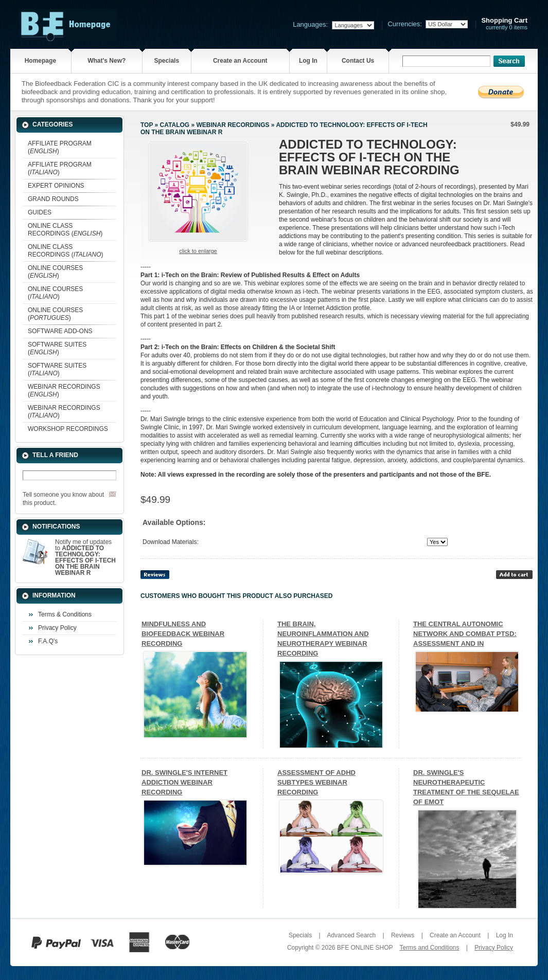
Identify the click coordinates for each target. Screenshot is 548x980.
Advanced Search (351, 935)
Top (147, 125)
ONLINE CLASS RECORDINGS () (65, 230)
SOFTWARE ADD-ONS (60, 331)
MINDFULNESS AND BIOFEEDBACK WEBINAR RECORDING (183, 634)
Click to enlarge (198, 251)
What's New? (107, 61)
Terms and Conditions (429, 948)
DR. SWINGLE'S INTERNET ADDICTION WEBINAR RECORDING (184, 782)
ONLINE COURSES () (55, 272)
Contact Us (358, 61)
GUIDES (40, 212)
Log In (308, 61)
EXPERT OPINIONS (56, 186)
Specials (166, 61)
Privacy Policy (57, 628)
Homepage (40, 61)
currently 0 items (504, 24)
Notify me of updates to (85, 557)
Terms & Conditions (65, 614)
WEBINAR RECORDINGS (233, 125)
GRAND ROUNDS (53, 199)
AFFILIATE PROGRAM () (60, 147)
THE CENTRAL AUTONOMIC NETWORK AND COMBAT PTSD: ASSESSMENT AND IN (465, 634)
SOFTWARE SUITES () (57, 348)
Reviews (403, 935)
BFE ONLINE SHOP (365, 948)
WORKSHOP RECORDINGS (68, 429)
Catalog (175, 125)
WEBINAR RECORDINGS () (64, 391)
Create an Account (240, 61)
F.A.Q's (48, 641)
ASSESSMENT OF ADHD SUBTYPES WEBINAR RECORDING (316, 782)
